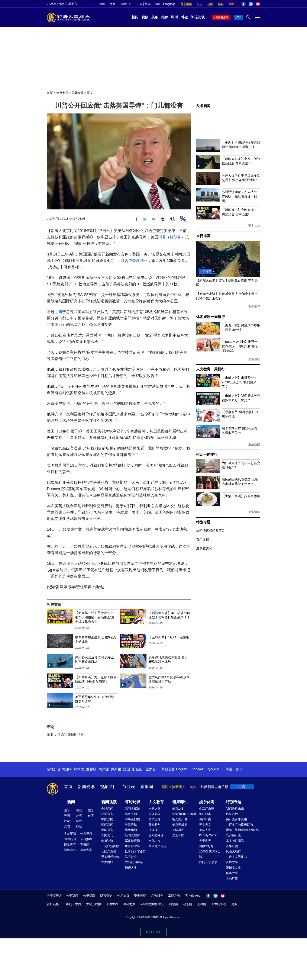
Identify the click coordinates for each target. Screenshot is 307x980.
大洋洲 (104, 769)
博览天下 (70, 845)
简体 (148, 4)
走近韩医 (178, 835)
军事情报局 (132, 841)
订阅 (242, 787)
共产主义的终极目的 (239, 825)
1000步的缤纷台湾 (210, 854)
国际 (67, 810)
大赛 (113, 4)
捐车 (221, 4)
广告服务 (157, 896)
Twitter (251, 4)
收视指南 (89, 896)
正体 (139, 4)
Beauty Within (208, 835)
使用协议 (123, 896)
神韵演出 (70, 850)
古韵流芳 (155, 819)
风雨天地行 (233, 851)
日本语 (227, 769)
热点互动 (131, 814)
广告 (200, 4)
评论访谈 (198, 17)
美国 (67, 816)
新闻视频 (109, 802)
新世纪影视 (219, 904)
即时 (175, 17)
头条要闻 (70, 834)
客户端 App (193, 896)
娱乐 (91, 810)
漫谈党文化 (204, 548)
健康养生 (180, 802)
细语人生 (131, 868)
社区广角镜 (109, 851)
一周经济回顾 (110, 846)
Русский (213, 769)
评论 (67, 821)
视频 (145, 17)
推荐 (165, 17)
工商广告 (232, 878)
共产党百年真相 (236, 819)
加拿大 (79, 769)
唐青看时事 (132, 846)
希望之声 (129, 904)
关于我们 (72, 896)
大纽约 (67, 769)
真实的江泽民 (235, 841)
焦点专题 (62, 93)
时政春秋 (131, 825)
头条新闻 (203, 106)
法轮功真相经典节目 (211, 531)
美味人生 (205, 830)
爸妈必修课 (156, 835)
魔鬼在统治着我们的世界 (242, 830)
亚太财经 (107, 862)
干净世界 (112, 904)
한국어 (241, 769)
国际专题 (78, 93)
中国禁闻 (107, 819)
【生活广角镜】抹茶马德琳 (241, 496)
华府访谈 (107, 841)
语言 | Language (165, 4)
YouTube (258, 4)
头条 (155, 17)
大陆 (67, 826)
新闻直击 (107, 830)
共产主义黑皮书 (236, 857)
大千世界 (205, 841)
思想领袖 (131, 830)
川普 (162, 237)
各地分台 (126, 4)
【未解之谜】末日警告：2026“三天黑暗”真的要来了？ (239, 382)
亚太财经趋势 (110, 857)
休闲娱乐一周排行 (210, 317)
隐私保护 (106, 896)
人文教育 (156, 802)
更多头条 (254, 226)
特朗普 (175, 237)
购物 (231, 4)
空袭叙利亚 (138, 261)
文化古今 (155, 841)
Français (197, 769)
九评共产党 (233, 835)
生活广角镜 (207, 809)
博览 (185, 17)
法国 (127, 769)
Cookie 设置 (153, 932)
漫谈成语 (155, 830)
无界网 (202, 904)
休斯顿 (116, 769)
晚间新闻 (107, 825)
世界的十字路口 (135, 851)
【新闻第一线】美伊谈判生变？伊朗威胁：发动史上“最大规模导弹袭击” (95, 617)
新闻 (135, 17)
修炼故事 (232, 873)
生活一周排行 (207, 455)
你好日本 (205, 814)
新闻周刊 (107, 835)
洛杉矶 (91, 769)
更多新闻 (254, 359)
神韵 (102, 4)
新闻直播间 (222, 17)
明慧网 (174, 904)
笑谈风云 (155, 814)
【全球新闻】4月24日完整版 (169, 637)
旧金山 (137, 769)
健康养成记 (180, 825)
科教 (79, 826)
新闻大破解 (132, 835)
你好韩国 (205, 819)
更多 (234, 904)
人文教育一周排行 (210, 369)
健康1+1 (178, 809)
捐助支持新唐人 (174, 787)
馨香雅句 (155, 825)
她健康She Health (184, 814)
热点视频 (86, 834)
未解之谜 (155, 809)
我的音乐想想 (208, 862)
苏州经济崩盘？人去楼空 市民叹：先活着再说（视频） (239, 196)
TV (239, 17)
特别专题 (203, 522)
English (182, 769)
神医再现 (178, 830)
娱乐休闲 (207, 802)
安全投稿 (140, 896)
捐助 (210, 4)
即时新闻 (70, 839)
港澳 (79, 810)
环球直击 (107, 814)
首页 (50, 93)
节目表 (129, 787)
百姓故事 (232, 862)
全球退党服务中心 (152, 904)
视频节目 (109, 787)
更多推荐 (254, 306)
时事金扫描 (132, 819)
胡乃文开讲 (180, 819)
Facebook (243, 4)
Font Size (172, 219)
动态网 (188, 904)
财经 (79, 821)
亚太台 (151, 769)
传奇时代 (232, 814)
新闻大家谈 (132, 809)
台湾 (79, 816)
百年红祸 (203, 539)
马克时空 (131, 857)
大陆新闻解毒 (134, 862)
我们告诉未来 (235, 809)
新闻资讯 (86, 787)
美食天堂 (205, 825)
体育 (91, 816)
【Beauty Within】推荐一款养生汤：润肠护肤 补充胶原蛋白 (240, 346)
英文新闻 (186, 4)
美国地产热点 (158, 846)
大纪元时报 (94, 904)
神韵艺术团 (74, 904)
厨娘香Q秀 (206, 846)
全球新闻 (107, 809)
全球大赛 (86, 850)
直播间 (147, 787)
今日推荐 (203, 236)
